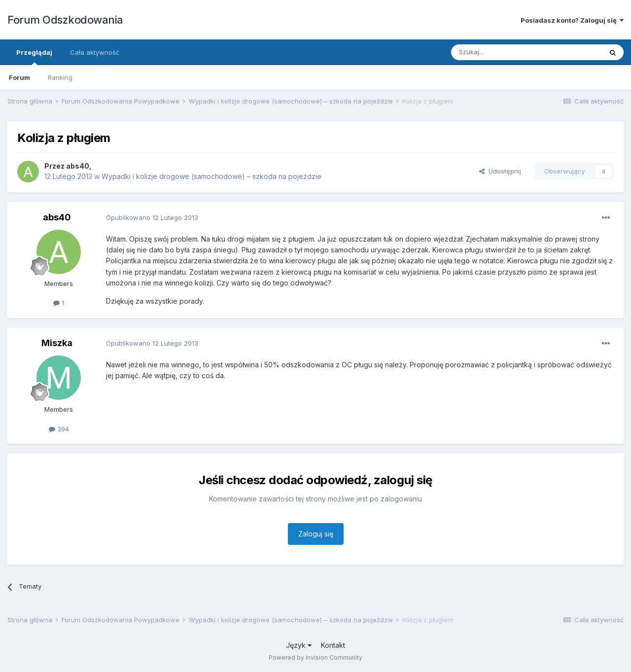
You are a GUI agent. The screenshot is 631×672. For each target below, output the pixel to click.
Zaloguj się (316, 534)
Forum (19, 77)
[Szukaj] (502, 52)
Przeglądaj (34, 57)
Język (299, 645)
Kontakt (333, 645)
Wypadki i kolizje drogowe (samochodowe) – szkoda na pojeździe (211, 176)
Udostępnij (500, 171)
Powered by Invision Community (315, 657)
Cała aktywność (95, 52)
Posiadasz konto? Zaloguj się (572, 20)
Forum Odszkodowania (65, 20)
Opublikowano (152, 217)
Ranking (60, 77)
